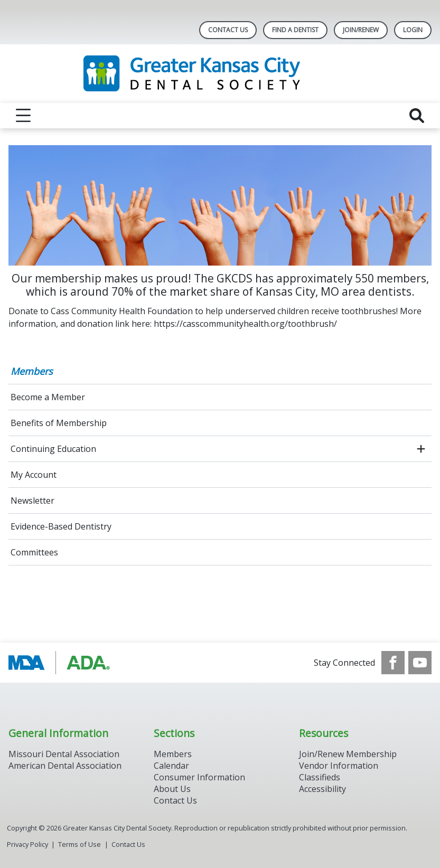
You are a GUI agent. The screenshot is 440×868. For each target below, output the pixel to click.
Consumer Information (199, 777)
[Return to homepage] (220, 74)
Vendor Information (339, 766)
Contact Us (228, 30)
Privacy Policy (27, 844)
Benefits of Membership (59, 423)
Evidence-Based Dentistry (61, 526)
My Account (34, 475)
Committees (34, 552)
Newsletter (32, 501)
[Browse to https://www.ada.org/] (62, 663)
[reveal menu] (23, 116)
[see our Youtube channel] (420, 663)
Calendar (171, 766)
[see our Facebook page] (393, 663)
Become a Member (48, 397)
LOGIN (413, 30)
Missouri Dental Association (64, 754)
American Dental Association (65, 766)
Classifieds (320, 777)
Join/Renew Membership (348, 754)
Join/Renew (361, 30)
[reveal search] (417, 116)
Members (32, 371)
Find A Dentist (295, 30)
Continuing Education (53, 449)
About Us (172, 789)
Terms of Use (79, 844)
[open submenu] (421, 449)
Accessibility (322, 789)
